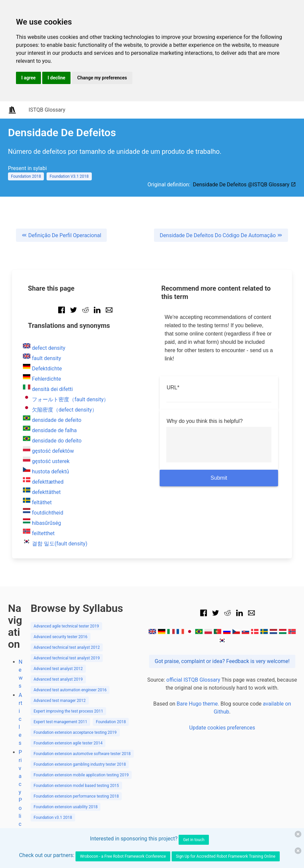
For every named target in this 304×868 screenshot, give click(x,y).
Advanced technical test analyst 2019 (67, 658)
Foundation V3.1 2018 (69, 176)
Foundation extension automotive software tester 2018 (82, 754)
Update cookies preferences (222, 728)
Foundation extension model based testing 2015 (76, 786)
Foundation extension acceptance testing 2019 (75, 732)
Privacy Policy (20, 792)
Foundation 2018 (26, 176)
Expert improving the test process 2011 (68, 711)
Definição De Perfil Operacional (61, 235)
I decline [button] (56, 78)
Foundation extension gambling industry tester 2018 (80, 764)
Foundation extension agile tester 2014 (68, 743)
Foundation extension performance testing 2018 (76, 796)
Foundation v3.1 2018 (53, 818)
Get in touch (194, 840)
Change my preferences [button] (102, 78)
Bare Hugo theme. (198, 704)
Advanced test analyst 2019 (58, 679)
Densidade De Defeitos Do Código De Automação (221, 235)
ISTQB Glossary (47, 110)
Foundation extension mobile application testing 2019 (81, 775)
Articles (20, 719)
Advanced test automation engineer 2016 (70, 690)
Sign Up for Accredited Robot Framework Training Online (226, 856)
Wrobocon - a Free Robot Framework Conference (123, 856)
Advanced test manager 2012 (60, 701)
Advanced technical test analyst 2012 (67, 647)
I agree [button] (28, 78)
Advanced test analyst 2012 (58, 669)
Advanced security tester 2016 (61, 637)
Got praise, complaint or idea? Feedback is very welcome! (222, 661)
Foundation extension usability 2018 (66, 807)
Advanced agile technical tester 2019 (66, 626)
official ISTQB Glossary (193, 680)
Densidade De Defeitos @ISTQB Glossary (244, 185)
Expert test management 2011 (60, 722)
